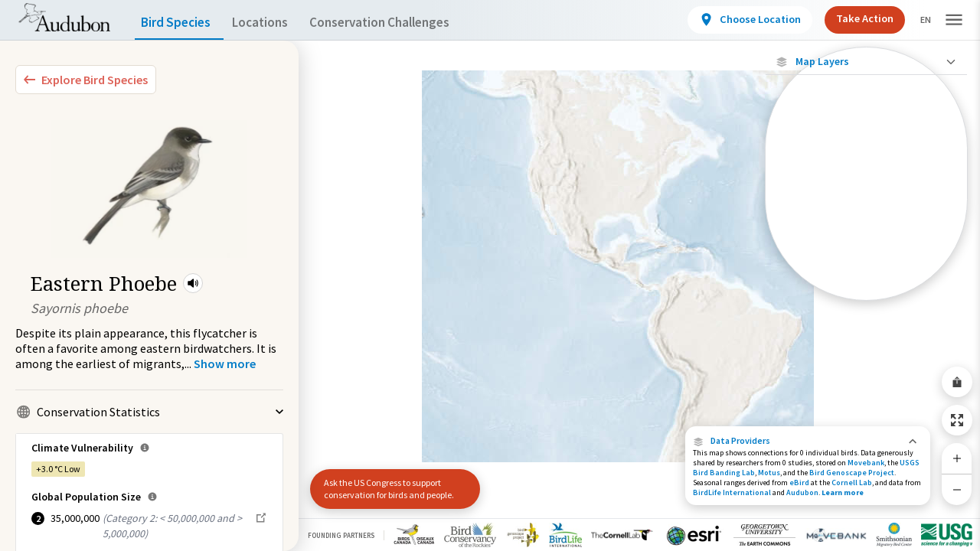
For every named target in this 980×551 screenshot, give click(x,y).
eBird (799, 483)
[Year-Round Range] (866, 290)
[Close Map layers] (866, 62)
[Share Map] (957, 382)
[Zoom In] (957, 458)
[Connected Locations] (866, 185)
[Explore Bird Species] (86, 80)
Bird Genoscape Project (852, 473)
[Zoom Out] (957, 489)
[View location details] (737, 20)
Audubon (802, 492)
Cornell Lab (852, 483)
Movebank (866, 463)
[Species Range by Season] (866, 212)
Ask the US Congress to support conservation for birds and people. (389, 489)
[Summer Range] (866, 238)
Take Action (852, 18)
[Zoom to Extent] (957, 420)
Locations (274, 23)
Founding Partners (341, 535)
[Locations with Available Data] (866, 159)
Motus (769, 473)
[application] (490, 275)
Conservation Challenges (403, 23)
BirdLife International (732, 492)
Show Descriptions (866, 304)
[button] (193, 283)
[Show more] (225, 364)
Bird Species (179, 23)
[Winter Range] (866, 264)
